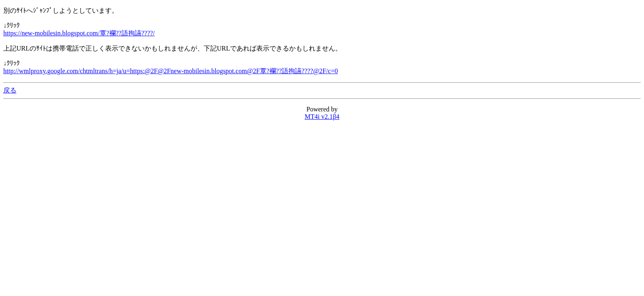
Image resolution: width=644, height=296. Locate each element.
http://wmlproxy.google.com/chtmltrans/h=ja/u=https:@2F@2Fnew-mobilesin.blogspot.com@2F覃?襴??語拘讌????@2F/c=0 (171, 71)
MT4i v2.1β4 (322, 117)
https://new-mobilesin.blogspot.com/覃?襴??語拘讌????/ (79, 33)
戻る (10, 90)
